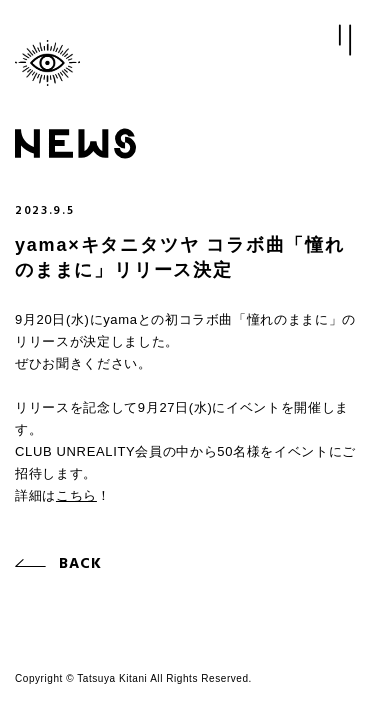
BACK (81, 564)
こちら (76, 495)
